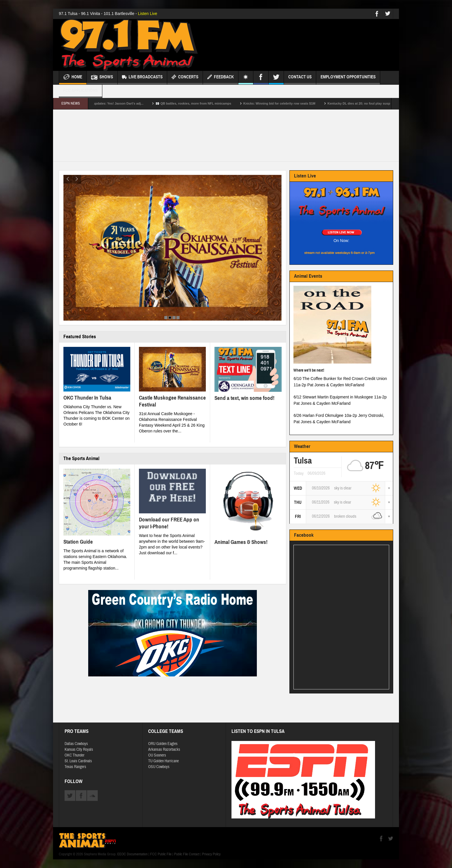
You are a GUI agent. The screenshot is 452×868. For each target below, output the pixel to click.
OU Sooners (157, 755)
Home (73, 78)
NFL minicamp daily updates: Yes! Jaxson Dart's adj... (113, 103)
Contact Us (300, 79)
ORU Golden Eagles (163, 744)
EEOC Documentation (132, 854)
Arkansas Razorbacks (164, 750)
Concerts (185, 78)
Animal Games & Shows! (241, 542)
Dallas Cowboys (76, 744)
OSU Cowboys (159, 767)
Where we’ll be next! (309, 370)
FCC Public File (161, 854)
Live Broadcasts (142, 78)
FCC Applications (80, 93)
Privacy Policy (211, 854)
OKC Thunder (75, 755)
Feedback (221, 78)
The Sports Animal (81, 458)
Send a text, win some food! (244, 398)
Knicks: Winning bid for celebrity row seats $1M (289, 103)
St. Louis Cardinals (78, 761)
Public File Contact (187, 854)
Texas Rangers (75, 767)
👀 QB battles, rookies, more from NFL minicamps (204, 103)
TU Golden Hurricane (163, 761)
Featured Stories (80, 337)
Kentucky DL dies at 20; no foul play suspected (373, 103)
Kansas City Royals (79, 750)
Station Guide (78, 542)
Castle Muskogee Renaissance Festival (172, 401)
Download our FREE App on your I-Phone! (169, 523)
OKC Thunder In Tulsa (87, 398)
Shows (102, 78)
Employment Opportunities (348, 79)
